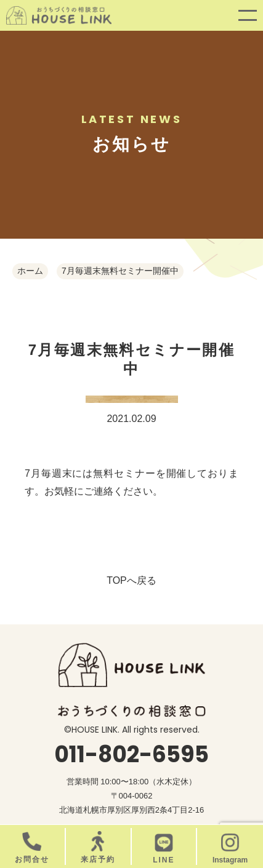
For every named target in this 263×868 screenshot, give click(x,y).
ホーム (30, 271)
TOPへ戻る (131, 580)
